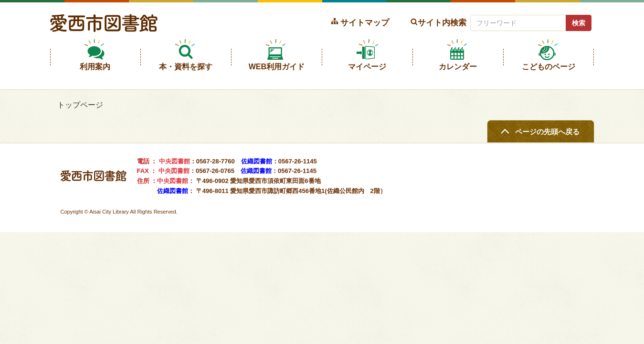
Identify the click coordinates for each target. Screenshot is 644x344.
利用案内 (95, 67)
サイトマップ (365, 22)
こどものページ (549, 67)
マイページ (367, 67)
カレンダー (458, 67)
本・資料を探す (186, 67)
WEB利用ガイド (277, 67)
